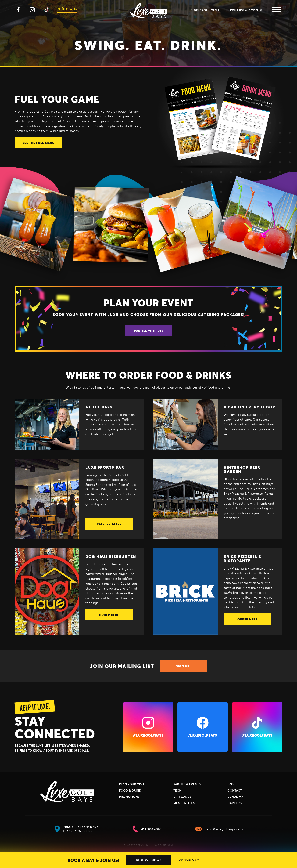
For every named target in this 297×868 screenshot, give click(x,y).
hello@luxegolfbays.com (219, 829)
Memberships (184, 803)
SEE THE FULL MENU (39, 143)
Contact (235, 790)
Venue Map (236, 797)
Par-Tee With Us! (148, 331)
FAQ (231, 784)
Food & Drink (130, 790)
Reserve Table (109, 524)
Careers (234, 803)
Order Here (109, 615)
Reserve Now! (148, 860)
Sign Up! (183, 666)
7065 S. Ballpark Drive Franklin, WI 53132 (76, 829)
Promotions (129, 797)
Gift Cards (67, 9)
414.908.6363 (147, 829)
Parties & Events (246, 10)
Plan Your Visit (188, 860)
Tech (177, 790)
